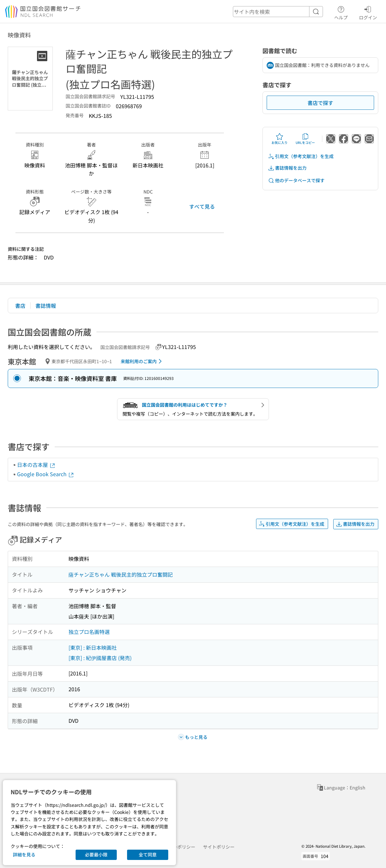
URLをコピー (305, 139)
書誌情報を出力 (287, 168)
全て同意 (148, 854)
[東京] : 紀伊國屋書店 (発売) (100, 658)
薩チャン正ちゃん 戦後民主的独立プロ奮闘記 (121, 574)
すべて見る (202, 206)
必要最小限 (96, 854)
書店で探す (320, 103)
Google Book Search (46, 474)
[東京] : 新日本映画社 (93, 647)
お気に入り (280, 139)
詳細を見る (24, 854)
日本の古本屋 (36, 465)
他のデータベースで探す (296, 180)
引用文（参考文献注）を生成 (301, 156)
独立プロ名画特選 (89, 632)
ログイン (368, 12)
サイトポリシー (219, 847)
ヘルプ (341, 12)
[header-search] (278, 12)
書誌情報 (46, 306)
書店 (20, 306)
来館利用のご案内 (142, 361)
